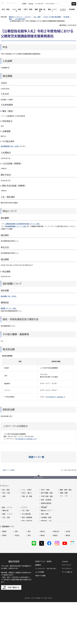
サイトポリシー (67, 610)
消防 (4, 498)
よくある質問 (40, 614)
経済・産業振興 (27, 539)
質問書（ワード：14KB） (9, 308)
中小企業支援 (26, 536)
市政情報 (44, 527)
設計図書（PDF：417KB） (9, 296)
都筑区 (55, 571)
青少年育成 (45, 512)
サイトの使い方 (67, 614)
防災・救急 (6, 490)
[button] (38, 457)
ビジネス (28, 17)
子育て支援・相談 (47, 498)
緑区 (55, 575)
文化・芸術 (6, 539)
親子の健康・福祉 (47, 495)
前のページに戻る (9, 470)
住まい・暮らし (27, 495)
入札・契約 (37, 17)
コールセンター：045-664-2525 (45, 610)
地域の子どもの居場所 (48, 515)
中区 (16, 575)
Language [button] (31, 4)
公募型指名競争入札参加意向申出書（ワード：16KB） (23, 224)
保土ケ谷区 (44, 575)
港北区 (17, 571)
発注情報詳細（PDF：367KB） (10, 146)
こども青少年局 (20, 19)
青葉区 (4, 567)
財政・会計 (45, 546)
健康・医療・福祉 (66, 490)
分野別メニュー (27, 553)
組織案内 (38, 607)
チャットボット (50, 4)
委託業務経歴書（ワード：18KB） (16, 226)
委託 (10, 19)
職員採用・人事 (46, 542)
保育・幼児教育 (46, 501)
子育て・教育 (45, 490)
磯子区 (43, 567)
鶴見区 (68, 571)
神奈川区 (56, 567)
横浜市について (46, 532)
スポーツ (6, 542)
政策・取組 (45, 536)
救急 (4, 501)
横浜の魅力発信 (8, 546)
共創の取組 (25, 546)
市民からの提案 (40, 618)
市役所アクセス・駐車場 (43, 603)
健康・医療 (64, 495)
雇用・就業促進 (27, 542)
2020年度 (66, 17)
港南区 (4, 571)
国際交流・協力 (27, 549)
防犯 (4, 505)
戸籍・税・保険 (27, 498)
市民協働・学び (27, 501)
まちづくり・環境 (28, 505)
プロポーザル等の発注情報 (52, 17)
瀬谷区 (43, 571)
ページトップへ (39, 477)
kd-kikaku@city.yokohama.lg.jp (26, 439)
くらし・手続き (27, 490)
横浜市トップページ (16, 17)
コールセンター (40, 4)
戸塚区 (4, 575)
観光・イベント (7, 527)
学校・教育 (45, 508)
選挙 (42, 553)
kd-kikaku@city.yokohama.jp (55, 397)
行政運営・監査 (46, 539)
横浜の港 (6, 532)
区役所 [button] (24, 4)
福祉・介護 (64, 498)
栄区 (29, 571)
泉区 (29, 567)
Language (65, 603)
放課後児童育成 (46, 505)
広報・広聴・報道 (47, 549)
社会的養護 (45, 519)
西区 (29, 575)
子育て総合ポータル (48, 522)
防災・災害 (6, 495)
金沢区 (68, 567)
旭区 (16, 567)
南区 (67, 575)
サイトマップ (66, 607)
